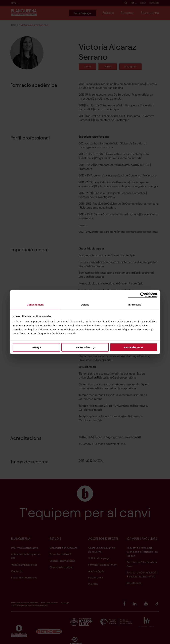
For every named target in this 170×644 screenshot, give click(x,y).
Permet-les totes (134, 347)
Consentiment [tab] (35, 304)
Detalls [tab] (85, 304)
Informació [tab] (135, 304)
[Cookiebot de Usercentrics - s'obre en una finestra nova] (143, 295)
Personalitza (85, 347)
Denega (36, 347)
